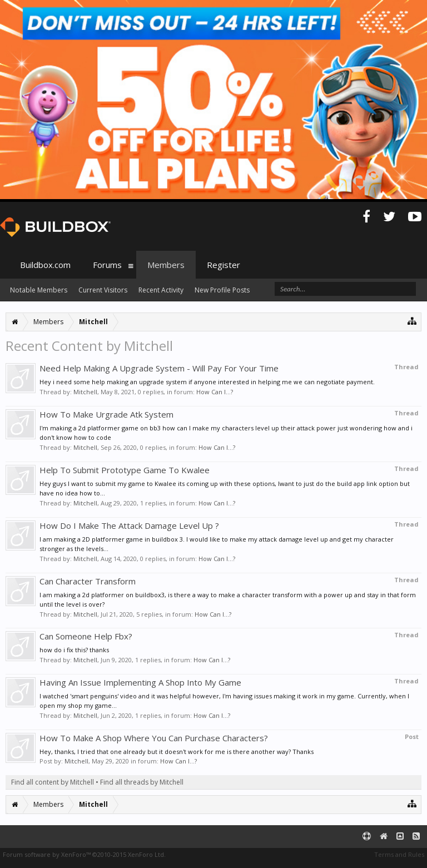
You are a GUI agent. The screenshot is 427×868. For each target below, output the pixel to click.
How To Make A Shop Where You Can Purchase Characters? (154, 738)
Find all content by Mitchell (53, 782)
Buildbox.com (45, 265)
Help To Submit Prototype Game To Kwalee (125, 470)
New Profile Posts (222, 290)
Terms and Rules (399, 854)
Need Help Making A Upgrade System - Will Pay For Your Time (159, 368)
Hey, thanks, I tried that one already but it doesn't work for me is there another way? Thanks (177, 752)
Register (224, 265)
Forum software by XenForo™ (84, 854)
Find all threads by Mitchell (142, 782)
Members (166, 265)
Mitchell (85, 392)
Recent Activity (161, 290)
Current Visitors (103, 290)
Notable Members (39, 290)
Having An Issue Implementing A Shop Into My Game (140, 682)
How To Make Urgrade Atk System (106, 414)
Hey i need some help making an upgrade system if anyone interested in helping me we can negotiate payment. (207, 382)
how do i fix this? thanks (74, 650)
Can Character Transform (88, 581)
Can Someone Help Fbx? (86, 636)
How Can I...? (215, 392)
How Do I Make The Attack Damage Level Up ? (129, 525)
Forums (107, 265)
